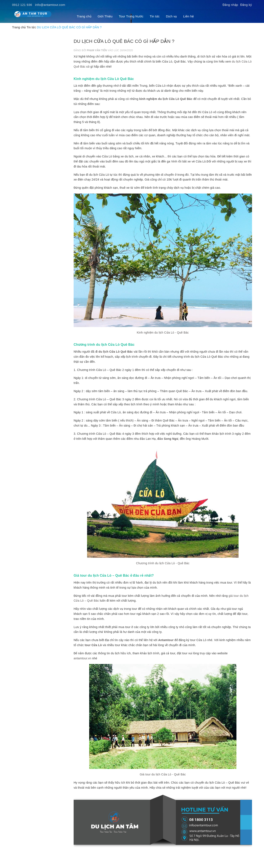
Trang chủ (84, 16)
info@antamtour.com (50, 5)
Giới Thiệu (105, 16)
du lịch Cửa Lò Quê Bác (116, 352)
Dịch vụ (171, 16)
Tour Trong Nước (131, 16)
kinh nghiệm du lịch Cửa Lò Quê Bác (166, 99)
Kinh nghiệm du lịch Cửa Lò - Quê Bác (163, 333)
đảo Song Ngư (168, 439)
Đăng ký (246, 5)
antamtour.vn (82, 658)
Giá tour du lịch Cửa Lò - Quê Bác (163, 774)
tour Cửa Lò (93, 645)
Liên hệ (189, 16)
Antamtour (166, 640)
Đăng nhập (230, 5)
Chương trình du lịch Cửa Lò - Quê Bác (163, 563)
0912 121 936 (22, 5)
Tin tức (155, 16)
